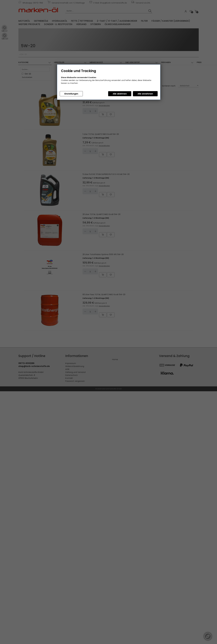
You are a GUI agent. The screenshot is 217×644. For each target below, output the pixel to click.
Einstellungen (71, 94)
